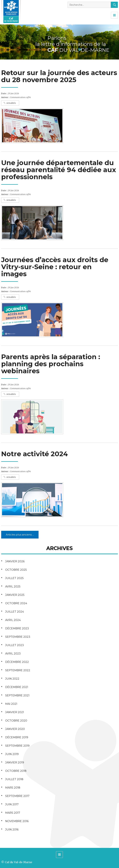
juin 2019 (12, 754)
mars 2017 (13, 813)
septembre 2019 (17, 746)
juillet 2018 (14, 779)
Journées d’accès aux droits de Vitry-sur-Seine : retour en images (55, 267)
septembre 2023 (18, 637)
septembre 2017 (17, 796)
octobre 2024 (16, 603)
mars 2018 (13, 788)
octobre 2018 (16, 771)
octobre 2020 (16, 721)
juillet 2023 (14, 645)
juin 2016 (12, 830)
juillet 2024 (14, 612)
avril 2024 (13, 620)
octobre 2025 (16, 570)
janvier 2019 (15, 762)
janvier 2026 (15, 561)
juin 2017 (12, 804)
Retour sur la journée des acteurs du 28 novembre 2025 (59, 76)
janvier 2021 (15, 712)
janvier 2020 (15, 729)
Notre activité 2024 (35, 454)
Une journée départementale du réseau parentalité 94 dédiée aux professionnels (59, 170)
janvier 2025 (15, 595)
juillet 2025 (14, 578)
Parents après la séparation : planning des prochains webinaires (51, 364)
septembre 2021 (17, 695)
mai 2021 (11, 704)
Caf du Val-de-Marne (19, 862)
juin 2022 (12, 679)
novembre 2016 (17, 821)
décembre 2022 (17, 662)
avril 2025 (13, 587)
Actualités (11, 103)
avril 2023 (13, 654)
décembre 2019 (17, 737)
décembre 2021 (17, 687)
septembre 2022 (18, 670)
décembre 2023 (17, 628)
